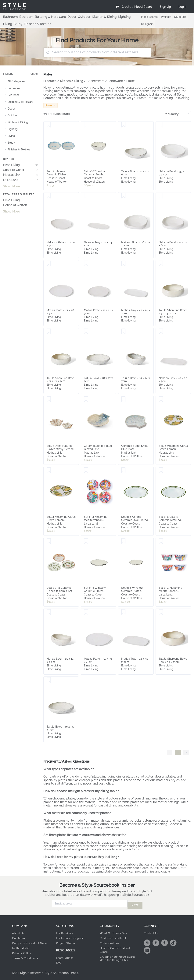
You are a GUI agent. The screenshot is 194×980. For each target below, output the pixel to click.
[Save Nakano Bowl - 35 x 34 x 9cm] (161, 125)
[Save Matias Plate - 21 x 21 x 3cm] (86, 264)
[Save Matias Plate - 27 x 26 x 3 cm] (49, 264)
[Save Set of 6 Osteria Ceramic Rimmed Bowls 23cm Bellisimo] (161, 470)
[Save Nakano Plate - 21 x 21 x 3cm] (49, 196)
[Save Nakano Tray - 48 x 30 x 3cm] (161, 332)
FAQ (59, 961)
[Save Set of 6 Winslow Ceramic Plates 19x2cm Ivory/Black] (86, 541)
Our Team (19, 936)
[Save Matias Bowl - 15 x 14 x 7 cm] (49, 612)
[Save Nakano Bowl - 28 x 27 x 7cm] (123, 196)
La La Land (20, 180)
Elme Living (20, 165)
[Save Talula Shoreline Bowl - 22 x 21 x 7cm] (49, 332)
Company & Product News (27, 943)
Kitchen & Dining (88, 17)
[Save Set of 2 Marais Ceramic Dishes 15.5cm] (49, 125)
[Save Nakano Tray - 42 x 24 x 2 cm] (86, 196)
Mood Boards (143, 17)
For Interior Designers (72, 936)
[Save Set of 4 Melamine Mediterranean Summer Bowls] (161, 541)
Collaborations (111, 941)
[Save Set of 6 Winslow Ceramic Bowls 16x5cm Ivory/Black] (86, 125)
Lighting (104, 17)
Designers (141, 24)
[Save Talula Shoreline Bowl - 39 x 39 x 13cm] (161, 612)
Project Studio (67, 941)
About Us (19, 931)
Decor (61, 17)
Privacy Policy (23, 955)
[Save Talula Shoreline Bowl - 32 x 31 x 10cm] (161, 264)
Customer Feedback (115, 936)
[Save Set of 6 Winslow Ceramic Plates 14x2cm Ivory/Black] (123, 541)
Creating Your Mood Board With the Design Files (117, 958)
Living (115, 17)
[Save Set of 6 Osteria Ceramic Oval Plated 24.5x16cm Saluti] (123, 470)
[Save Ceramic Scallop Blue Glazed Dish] (86, 399)
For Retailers (66, 931)
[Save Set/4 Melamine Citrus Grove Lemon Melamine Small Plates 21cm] (161, 399)
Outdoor (71, 17)
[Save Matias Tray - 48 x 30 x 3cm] (123, 612)
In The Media (22, 950)
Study (123, 17)
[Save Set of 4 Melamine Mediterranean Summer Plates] (86, 470)
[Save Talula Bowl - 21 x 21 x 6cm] (123, 125)
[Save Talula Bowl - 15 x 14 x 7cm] (123, 332)
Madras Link (20, 175)
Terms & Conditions (27, 960)
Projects (159, 17)
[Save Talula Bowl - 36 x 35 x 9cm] (49, 680)
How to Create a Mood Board (117, 948)
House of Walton (15, 205)
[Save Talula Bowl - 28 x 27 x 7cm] (86, 332)
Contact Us (152, 931)
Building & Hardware (42, 17)
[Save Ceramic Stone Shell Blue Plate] (123, 399)
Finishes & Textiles (14, 24)
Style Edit (174, 17)
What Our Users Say (115, 931)
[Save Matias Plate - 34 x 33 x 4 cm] (86, 612)
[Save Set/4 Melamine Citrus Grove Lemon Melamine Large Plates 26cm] (49, 470)
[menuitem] (183, 7)
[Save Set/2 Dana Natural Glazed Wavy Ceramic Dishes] (49, 399)
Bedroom (22, 17)
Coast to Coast (20, 170)
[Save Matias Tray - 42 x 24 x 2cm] (123, 264)
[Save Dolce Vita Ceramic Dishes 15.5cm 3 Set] (49, 541)
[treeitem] (20, 82)
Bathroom (9, 17)
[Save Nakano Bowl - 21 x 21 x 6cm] (161, 196)
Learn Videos (66, 956)
